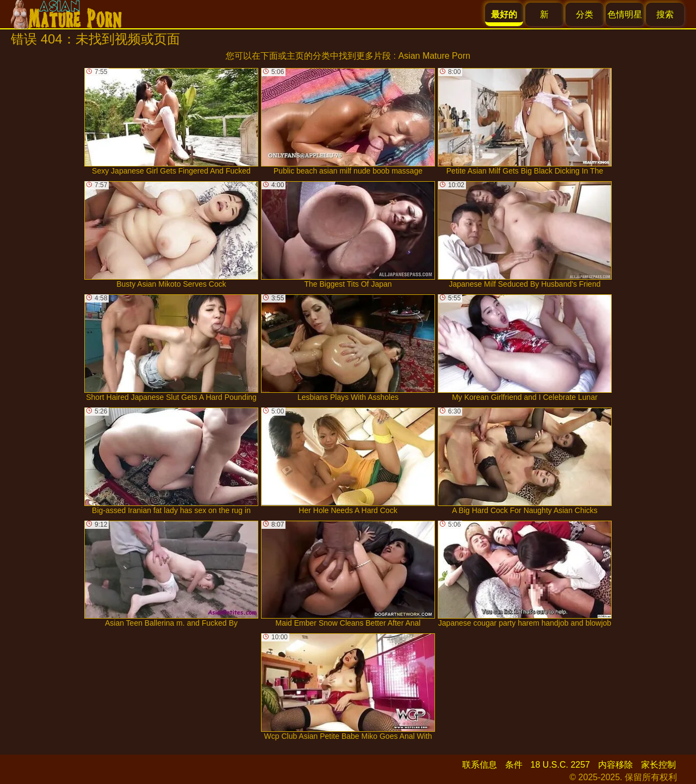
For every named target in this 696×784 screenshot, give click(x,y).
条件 (514, 765)
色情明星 (625, 14)
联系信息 (480, 765)
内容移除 (616, 765)
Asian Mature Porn (434, 56)
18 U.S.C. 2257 (560, 765)
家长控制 (658, 765)
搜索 (665, 14)
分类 (585, 14)
